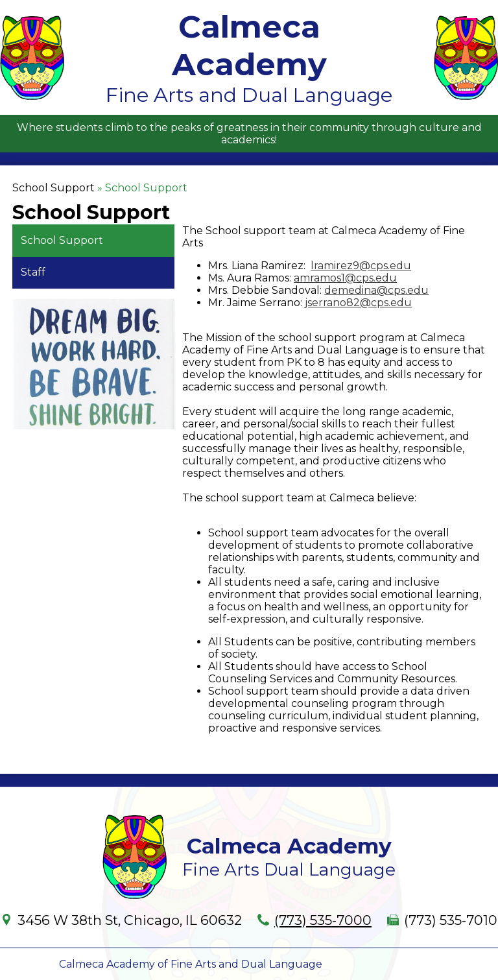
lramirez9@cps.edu (361, 266)
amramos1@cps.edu (345, 278)
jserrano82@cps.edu (358, 303)
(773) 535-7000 (323, 920)
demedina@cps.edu (376, 290)
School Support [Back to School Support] (53, 188)
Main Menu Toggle (476, 11)
